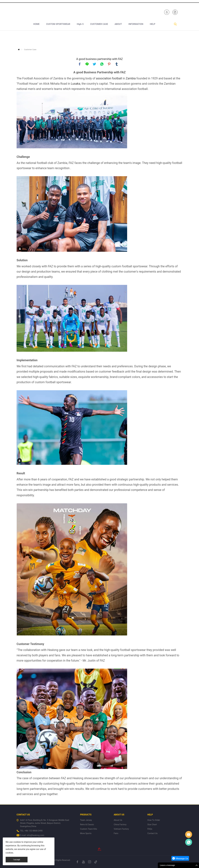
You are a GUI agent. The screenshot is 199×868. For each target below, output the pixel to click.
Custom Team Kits (89, 829)
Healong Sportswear (115, 11)
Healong (189, 834)
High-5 (80, 39)
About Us (118, 820)
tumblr (117, 64)
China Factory (120, 825)
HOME (36, 39)
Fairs (116, 833)
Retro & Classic (87, 825)
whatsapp (102, 64)
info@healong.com (36, 835)
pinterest (109, 64)
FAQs (150, 829)
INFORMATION (136, 39)
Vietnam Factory (121, 829)
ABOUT (118, 39)
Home (19, 50)
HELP (152, 39)
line (87, 64)
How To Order (154, 820)
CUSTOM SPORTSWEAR (58, 39)
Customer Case (30, 50)
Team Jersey (86, 820)
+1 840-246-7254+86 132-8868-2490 (43, 11)
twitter (94, 64)
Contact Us (152, 833)
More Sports (86, 833)
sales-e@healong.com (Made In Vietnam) (79, 11)
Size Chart (152, 825)
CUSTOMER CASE (99, 39)
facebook (80, 64)
